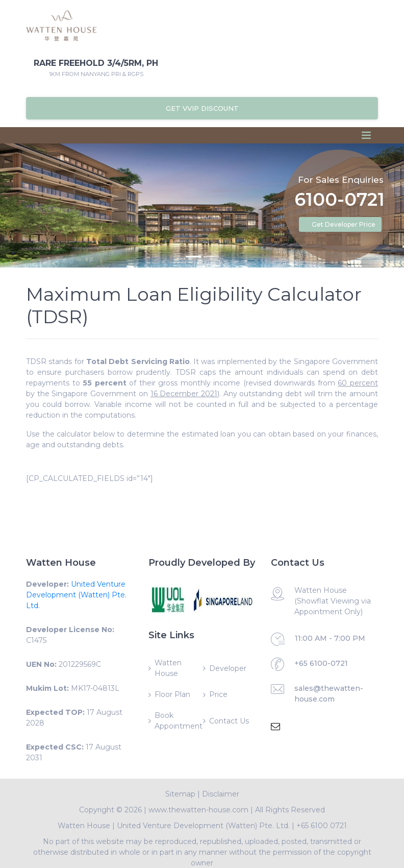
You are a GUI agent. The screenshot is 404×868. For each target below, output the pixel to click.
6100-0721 (339, 200)
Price (218, 694)
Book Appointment (178, 721)
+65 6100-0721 (321, 663)
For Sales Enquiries (341, 179)
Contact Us (229, 721)
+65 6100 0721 (322, 826)
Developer (228, 668)
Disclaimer (221, 794)
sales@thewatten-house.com (329, 694)
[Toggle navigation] (366, 135)
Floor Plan (172, 694)
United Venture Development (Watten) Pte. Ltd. (76, 595)
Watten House (168, 668)
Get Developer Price (344, 224)
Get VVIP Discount (202, 108)
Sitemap (180, 794)
